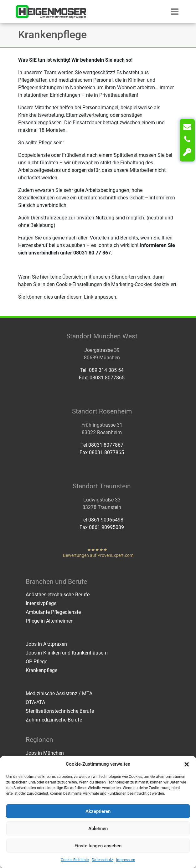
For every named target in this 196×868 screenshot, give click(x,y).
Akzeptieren (98, 811)
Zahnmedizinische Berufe (54, 720)
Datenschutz (102, 860)
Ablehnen (98, 829)
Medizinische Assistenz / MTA (59, 693)
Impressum (126, 860)
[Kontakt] (187, 127)
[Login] (187, 152)
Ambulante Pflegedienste (53, 612)
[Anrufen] (187, 140)
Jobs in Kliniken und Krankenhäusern (67, 653)
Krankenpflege (41, 670)
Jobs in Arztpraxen (46, 644)
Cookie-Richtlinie (75, 860)
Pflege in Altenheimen (50, 621)
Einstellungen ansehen (98, 846)
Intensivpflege (41, 603)
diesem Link (80, 297)
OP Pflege (36, 662)
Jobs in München (45, 753)
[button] (187, 764)
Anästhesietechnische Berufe (58, 595)
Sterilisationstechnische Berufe (60, 711)
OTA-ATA (35, 702)
